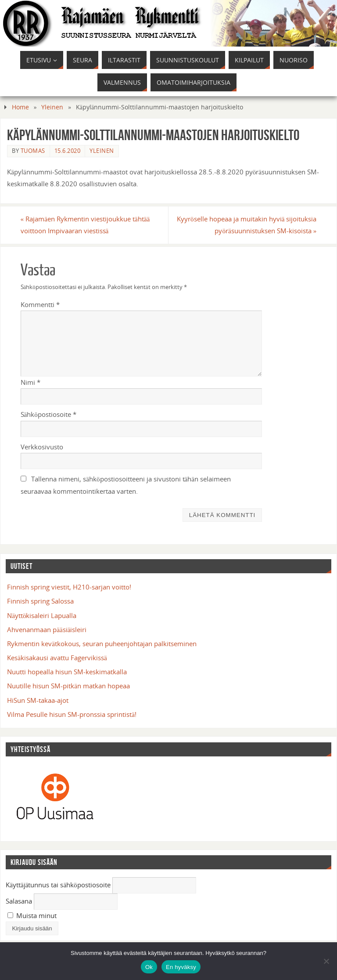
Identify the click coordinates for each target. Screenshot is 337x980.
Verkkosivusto (42, 447)
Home (20, 107)
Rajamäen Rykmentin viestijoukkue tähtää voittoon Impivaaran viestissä (85, 225)
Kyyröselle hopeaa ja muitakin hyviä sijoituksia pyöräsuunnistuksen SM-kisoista (247, 225)
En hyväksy (181, 967)
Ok (149, 967)
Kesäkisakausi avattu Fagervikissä (57, 658)
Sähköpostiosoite (48, 414)
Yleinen (52, 107)
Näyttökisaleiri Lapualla (42, 615)
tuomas (33, 151)
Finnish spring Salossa (40, 601)
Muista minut (32, 915)
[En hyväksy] (326, 961)
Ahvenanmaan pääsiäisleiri (47, 629)
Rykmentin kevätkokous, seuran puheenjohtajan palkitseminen (102, 644)
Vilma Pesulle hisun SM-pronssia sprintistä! (72, 714)
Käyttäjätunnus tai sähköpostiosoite (58, 885)
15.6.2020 (68, 151)
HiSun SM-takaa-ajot (38, 700)
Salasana (19, 901)
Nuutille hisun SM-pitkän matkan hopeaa (68, 686)
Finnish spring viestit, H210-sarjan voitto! (69, 587)
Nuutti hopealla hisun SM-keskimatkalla (67, 672)
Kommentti (40, 304)
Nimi (30, 382)
